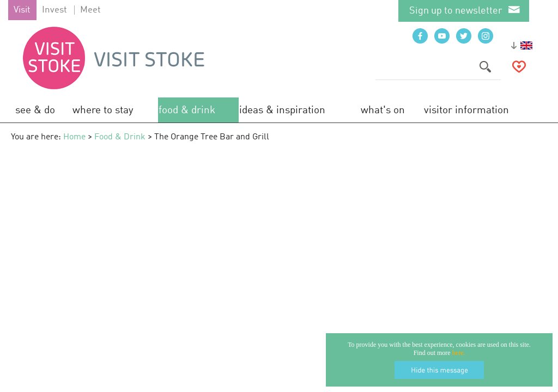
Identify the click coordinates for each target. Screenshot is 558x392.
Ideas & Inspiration (282, 110)
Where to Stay (103, 110)
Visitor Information (466, 110)
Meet (90, 10)
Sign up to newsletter (456, 11)
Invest (54, 10)
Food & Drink (187, 110)
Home (74, 137)
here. (459, 353)
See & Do (35, 110)
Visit (22, 10)
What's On (383, 110)
